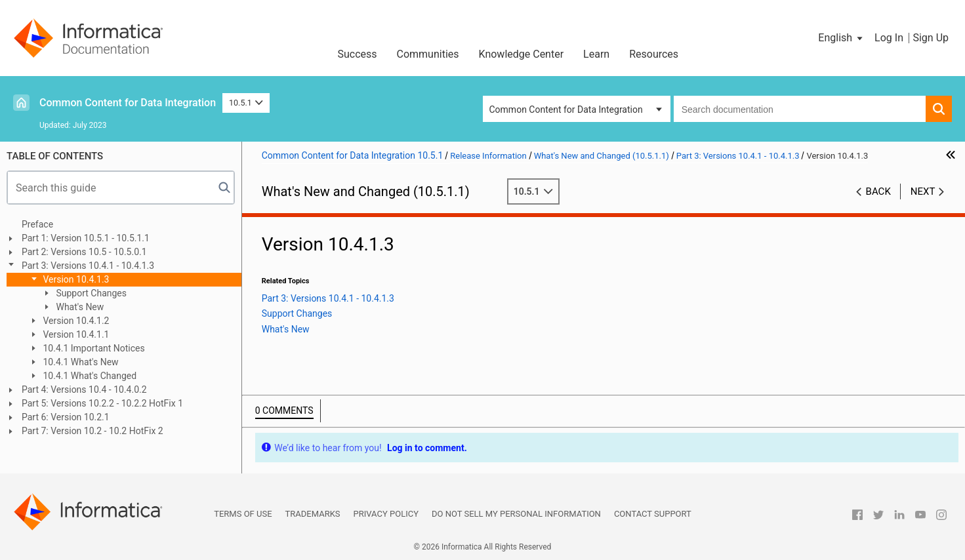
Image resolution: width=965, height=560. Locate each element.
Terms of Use (243, 514)
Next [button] (923, 191)
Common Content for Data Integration (128, 103)
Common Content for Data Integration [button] (566, 110)
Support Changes (90, 293)
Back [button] (878, 191)
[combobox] (800, 109)
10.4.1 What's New (80, 362)
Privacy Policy (386, 514)
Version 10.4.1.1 (75, 334)
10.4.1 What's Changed (89, 376)
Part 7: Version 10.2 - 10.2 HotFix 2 (92, 431)
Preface (37, 224)
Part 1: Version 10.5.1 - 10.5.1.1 (86, 238)
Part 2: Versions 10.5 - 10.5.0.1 (84, 252)
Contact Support (653, 514)
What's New (79, 307)
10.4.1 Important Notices (93, 348)
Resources (654, 54)
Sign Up (931, 38)
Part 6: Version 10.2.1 (66, 417)
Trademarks (313, 514)
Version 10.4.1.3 (75, 279)
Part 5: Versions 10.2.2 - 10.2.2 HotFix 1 (102, 403)
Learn (596, 54)
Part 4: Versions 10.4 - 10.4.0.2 (84, 390)
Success (357, 54)
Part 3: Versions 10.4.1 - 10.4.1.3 (88, 266)
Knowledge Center (522, 54)
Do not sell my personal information (516, 514)
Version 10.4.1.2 (75, 321)
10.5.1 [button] (246, 103)
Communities (428, 54)
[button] (841, 38)
